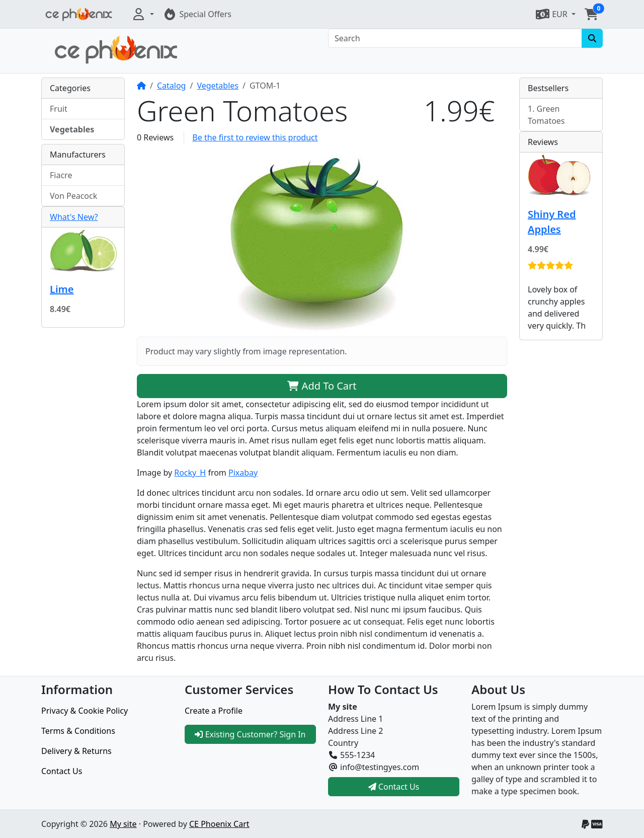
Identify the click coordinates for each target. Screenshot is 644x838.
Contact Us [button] (394, 787)
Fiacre (61, 175)
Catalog (172, 86)
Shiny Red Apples (552, 222)
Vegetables (218, 86)
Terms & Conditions (78, 731)
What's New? (74, 217)
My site (123, 824)
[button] (142, 14)
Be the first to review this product (255, 137)
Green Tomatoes (546, 115)
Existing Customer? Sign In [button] (250, 734)
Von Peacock (73, 196)
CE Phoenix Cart (219, 824)
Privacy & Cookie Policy (85, 711)
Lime (62, 289)
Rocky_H (190, 473)
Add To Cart (322, 386)
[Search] (455, 38)
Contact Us (62, 771)
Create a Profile (214, 711)
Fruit (59, 109)
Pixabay (243, 473)
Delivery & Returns (76, 751)
